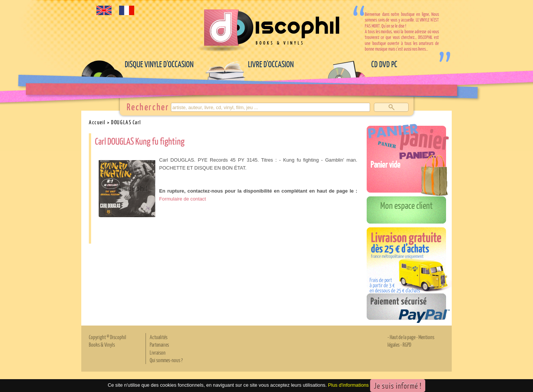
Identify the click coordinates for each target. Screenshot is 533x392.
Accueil (97, 122)
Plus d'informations (349, 385)
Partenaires (159, 344)
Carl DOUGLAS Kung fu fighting (140, 141)
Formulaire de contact (183, 199)
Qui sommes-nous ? (166, 360)
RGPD (407, 344)
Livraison (158, 352)
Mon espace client (407, 205)
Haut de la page (403, 337)
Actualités (159, 337)
